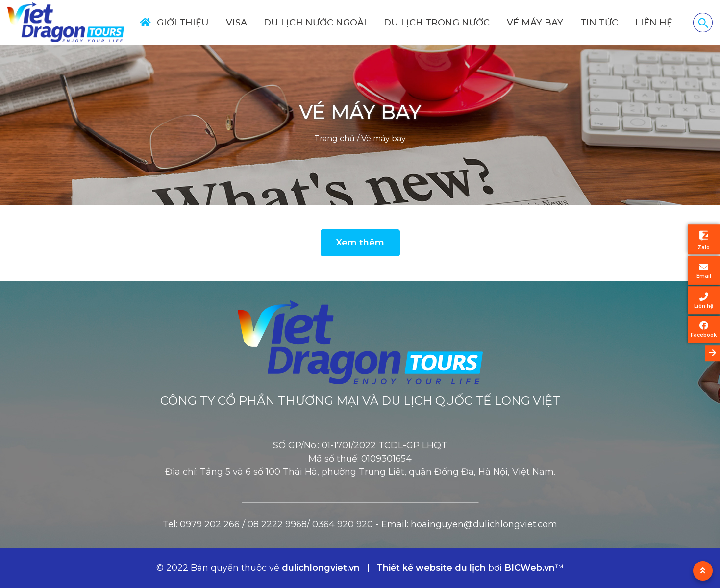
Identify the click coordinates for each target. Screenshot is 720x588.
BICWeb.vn (530, 568)
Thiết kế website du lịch (432, 568)
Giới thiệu (183, 23)
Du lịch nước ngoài (315, 23)
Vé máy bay (535, 23)
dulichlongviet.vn (321, 568)
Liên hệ (654, 23)
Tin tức (599, 23)
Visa (236, 23)
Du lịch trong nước (437, 23)
